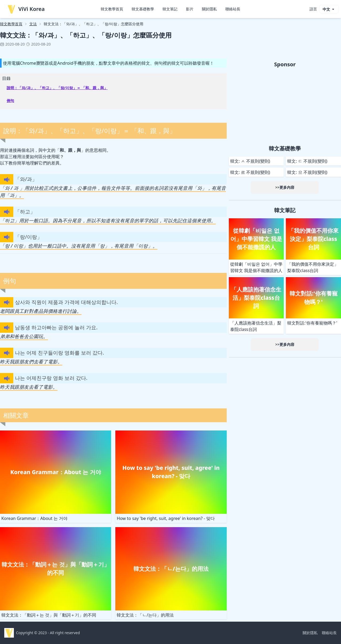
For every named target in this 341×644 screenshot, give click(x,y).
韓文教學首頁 (112, 9)
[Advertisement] (285, 105)
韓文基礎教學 (143, 9)
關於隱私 (209, 9)
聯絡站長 (233, 9)
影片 (190, 9)
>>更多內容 (285, 187)
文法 (33, 24)
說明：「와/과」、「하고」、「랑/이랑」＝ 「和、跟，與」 (57, 88)
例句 (10, 101)
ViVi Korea (26, 9)
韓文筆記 (170, 9)
